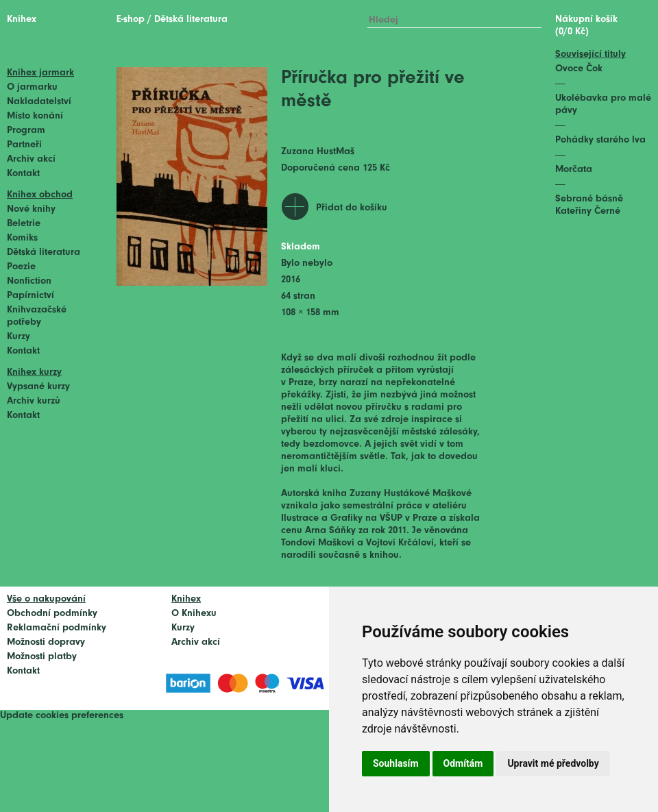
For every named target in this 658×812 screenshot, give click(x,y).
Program (26, 131)
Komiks (22, 238)
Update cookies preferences (62, 716)
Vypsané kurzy (38, 387)
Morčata (574, 170)
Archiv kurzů (34, 401)
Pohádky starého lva (600, 140)
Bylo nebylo (307, 263)
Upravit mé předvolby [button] (553, 763)
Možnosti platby (42, 657)
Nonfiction (29, 281)
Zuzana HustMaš (318, 152)
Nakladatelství (39, 102)
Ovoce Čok (579, 69)
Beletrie (24, 224)
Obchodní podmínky (52, 614)
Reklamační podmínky (57, 628)
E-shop (131, 20)
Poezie (21, 267)
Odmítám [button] (463, 763)
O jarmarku (32, 87)
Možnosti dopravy (46, 642)
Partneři (24, 145)
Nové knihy (31, 209)
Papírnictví (31, 296)
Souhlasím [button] (396, 763)
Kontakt (23, 174)
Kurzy (19, 337)
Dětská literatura (44, 253)
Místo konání (35, 116)
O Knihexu (194, 614)
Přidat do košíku (352, 208)
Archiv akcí (31, 159)
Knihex (22, 20)
